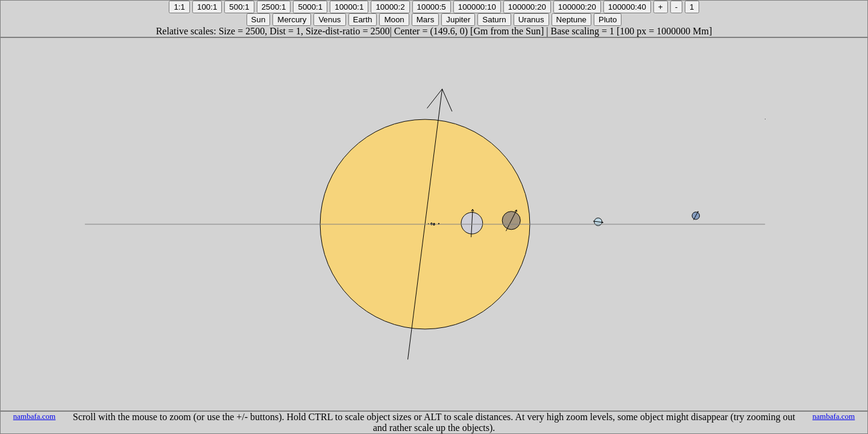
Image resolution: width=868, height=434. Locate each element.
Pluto (608, 20)
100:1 (207, 7)
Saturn (494, 20)
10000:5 (432, 7)
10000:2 (390, 7)
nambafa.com (34, 416)
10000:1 (349, 7)
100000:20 (527, 7)
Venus (329, 20)
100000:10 (477, 7)
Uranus (531, 20)
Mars (426, 20)
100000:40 (627, 7)
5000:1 (310, 7)
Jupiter (458, 20)
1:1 (179, 7)
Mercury (292, 20)
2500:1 (274, 7)
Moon (394, 20)
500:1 (239, 7)
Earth (363, 20)
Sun (259, 20)
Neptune (571, 20)
